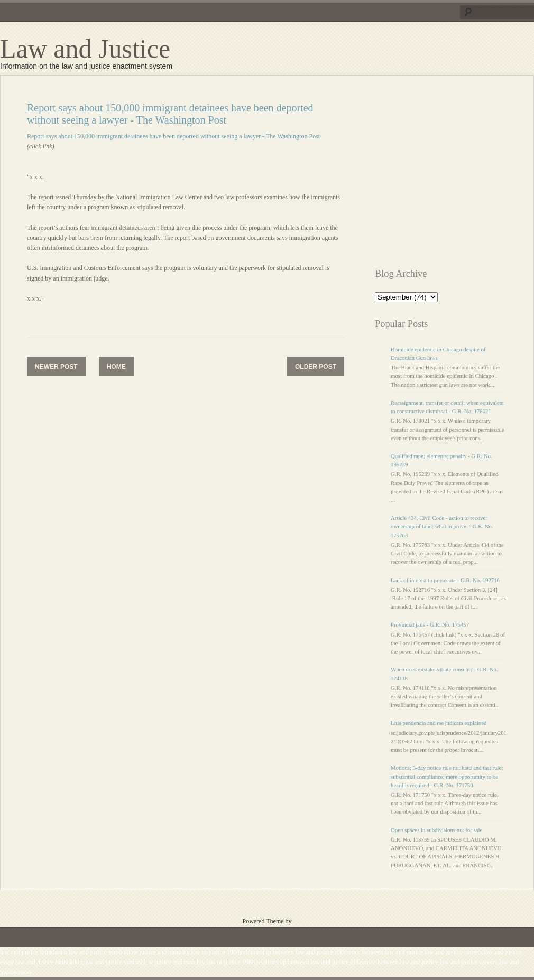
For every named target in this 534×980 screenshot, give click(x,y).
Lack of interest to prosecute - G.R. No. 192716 (445, 580)
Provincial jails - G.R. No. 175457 (430, 624)
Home (116, 367)
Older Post (316, 367)
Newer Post (56, 367)
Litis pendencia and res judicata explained (439, 723)
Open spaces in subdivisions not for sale (436, 830)
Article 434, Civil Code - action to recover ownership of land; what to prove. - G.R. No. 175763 (442, 526)
